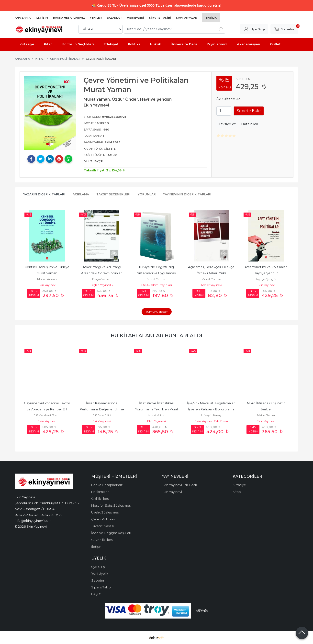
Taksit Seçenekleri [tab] (113, 194)
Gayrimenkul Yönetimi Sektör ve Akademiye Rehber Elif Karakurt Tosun (47, 409)
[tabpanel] (50, 113)
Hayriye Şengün (266, 279)
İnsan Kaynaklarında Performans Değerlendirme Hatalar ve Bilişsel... (102, 409)
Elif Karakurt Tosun (47, 415)
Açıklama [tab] (81, 194)
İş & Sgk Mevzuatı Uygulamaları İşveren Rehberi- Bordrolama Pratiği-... (212, 409)
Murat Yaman (47, 279)
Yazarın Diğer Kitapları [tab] (44, 194)
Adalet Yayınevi (211, 285)
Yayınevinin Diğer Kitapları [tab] (187, 194)
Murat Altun (156, 415)
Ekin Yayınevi (47, 285)
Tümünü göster (157, 312)
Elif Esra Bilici (102, 415)
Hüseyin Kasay (211, 415)
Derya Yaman (102, 279)
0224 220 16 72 (51, 515)
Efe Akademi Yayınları (157, 285)
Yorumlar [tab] (147, 194)
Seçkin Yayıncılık (102, 285)
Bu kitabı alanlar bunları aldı (156, 335)
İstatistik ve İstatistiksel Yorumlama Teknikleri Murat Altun (157, 409)
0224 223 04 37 (26, 515)
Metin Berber (266, 415)
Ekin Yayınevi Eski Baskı (211, 421)
